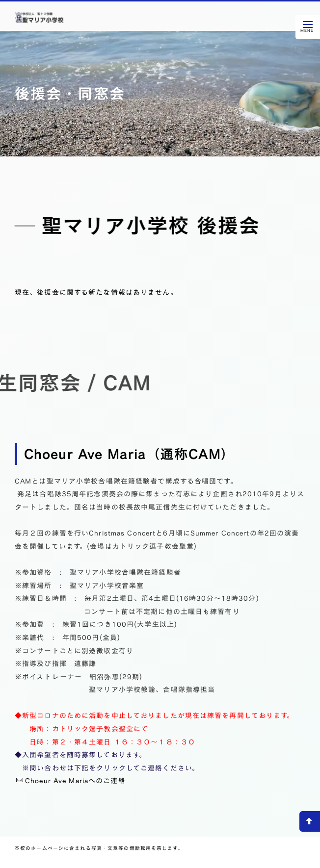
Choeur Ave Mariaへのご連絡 (71, 780)
